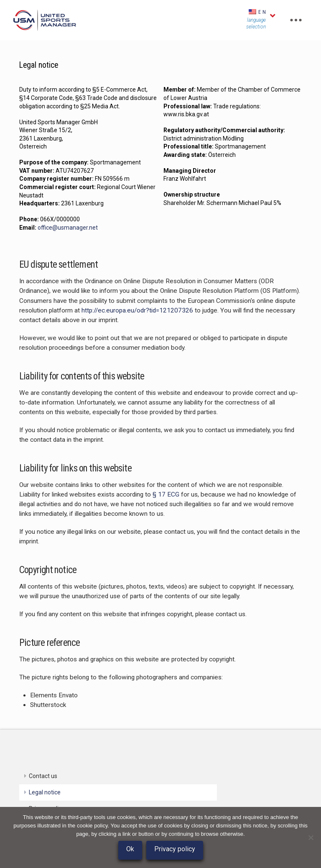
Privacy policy (175, 849)
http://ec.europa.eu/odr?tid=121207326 (137, 310)
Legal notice (45, 792)
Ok (130, 849)
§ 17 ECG (166, 494)
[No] (311, 837)
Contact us (43, 776)
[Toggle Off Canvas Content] (296, 20)
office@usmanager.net (68, 228)
